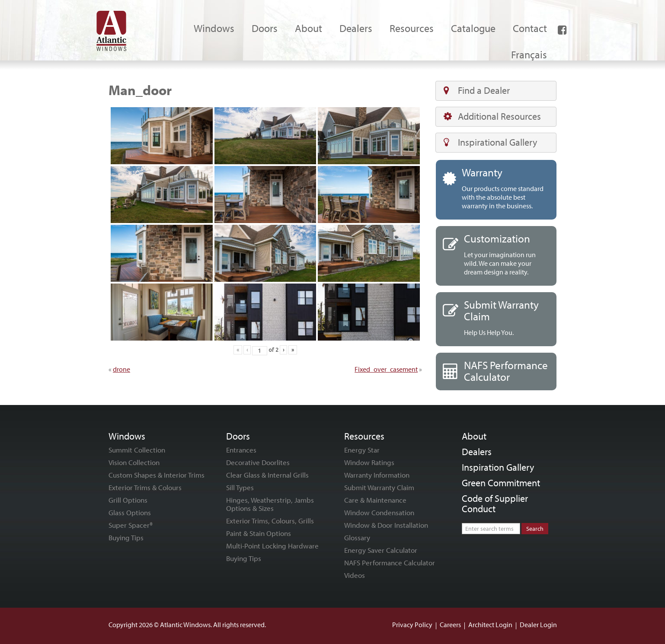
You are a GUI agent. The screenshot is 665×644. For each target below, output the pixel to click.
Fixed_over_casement (386, 369)
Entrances (241, 450)
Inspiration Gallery (498, 467)
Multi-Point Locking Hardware (272, 546)
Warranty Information (377, 475)
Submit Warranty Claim (379, 487)
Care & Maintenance (375, 500)
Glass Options (130, 512)
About (474, 436)
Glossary (357, 537)
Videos (355, 575)
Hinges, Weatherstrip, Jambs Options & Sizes (270, 504)
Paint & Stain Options (259, 533)
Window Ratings (369, 462)
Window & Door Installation (386, 525)
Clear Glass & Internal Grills (267, 475)
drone (121, 369)
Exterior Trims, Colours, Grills (270, 521)
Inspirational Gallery (490, 142)
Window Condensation (379, 512)
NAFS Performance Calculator (390, 563)
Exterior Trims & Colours (145, 487)
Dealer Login (538, 625)
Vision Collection (134, 462)
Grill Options (128, 500)
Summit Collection (137, 450)
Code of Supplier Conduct (495, 504)
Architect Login (490, 625)
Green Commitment (501, 483)
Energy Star (362, 450)
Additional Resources (492, 116)
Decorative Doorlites (258, 462)
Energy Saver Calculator (381, 550)
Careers (450, 625)
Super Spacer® (131, 525)
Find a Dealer (477, 90)
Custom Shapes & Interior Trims (157, 475)
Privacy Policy (412, 625)
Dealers (477, 452)
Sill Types (240, 487)
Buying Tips (126, 537)
